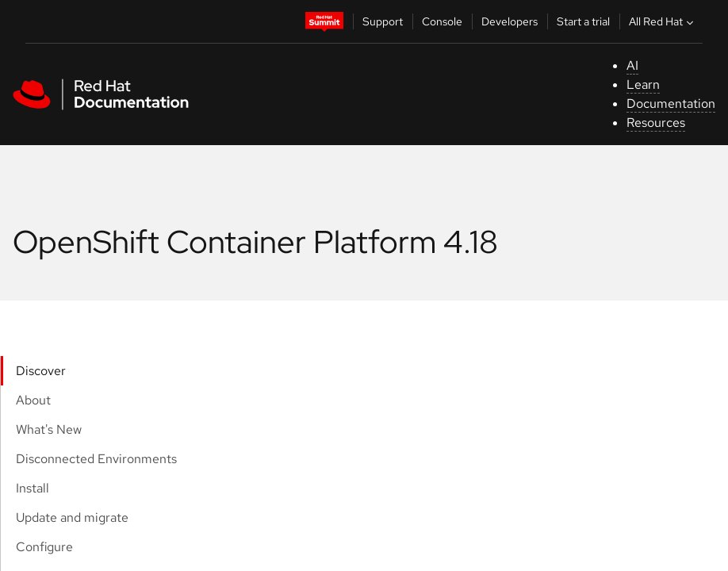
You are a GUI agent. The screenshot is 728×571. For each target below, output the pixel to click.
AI (632, 65)
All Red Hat (663, 21)
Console (442, 21)
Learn (643, 84)
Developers (510, 21)
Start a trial (583, 21)
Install (33, 488)
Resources (656, 123)
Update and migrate (72, 517)
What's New (49, 429)
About (33, 400)
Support (383, 21)
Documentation (671, 103)
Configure (44, 547)
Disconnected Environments (96, 459)
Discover (41, 371)
